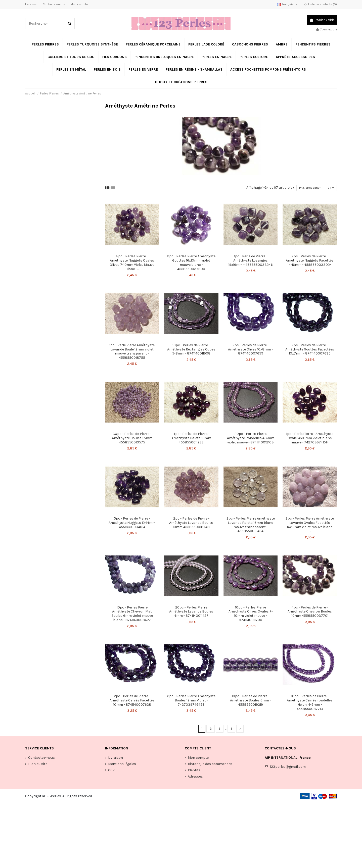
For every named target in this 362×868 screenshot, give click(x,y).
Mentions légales (122, 765)
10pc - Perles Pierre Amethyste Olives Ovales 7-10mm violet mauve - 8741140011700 (251, 614)
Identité (194, 772)
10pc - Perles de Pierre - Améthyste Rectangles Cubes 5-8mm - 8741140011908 (191, 350)
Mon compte (79, 4)
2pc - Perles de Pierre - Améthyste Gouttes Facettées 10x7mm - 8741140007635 (310, 350)
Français (287, 4)
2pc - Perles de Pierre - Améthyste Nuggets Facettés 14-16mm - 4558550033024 (310, 261)
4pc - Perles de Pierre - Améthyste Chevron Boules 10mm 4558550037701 (310, 612)
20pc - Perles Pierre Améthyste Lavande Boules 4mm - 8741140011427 (191, 612)
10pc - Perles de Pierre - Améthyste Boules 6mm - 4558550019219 (251, 701)
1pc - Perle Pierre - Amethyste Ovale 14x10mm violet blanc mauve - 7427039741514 (310, 439)
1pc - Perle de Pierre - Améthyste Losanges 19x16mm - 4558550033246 (251, 261)
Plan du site (38, 765)
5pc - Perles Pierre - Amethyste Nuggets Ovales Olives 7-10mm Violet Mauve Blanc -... (132, 263)
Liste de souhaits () (320, 4)
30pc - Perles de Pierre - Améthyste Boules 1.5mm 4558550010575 (132, 439)
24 (330, 188)
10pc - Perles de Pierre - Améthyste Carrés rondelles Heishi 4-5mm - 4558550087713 (310, 703)
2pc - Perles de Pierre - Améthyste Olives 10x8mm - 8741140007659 (251, 350)
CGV (111, 772)
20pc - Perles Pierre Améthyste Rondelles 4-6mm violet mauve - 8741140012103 (251, 439)
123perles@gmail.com (288, 768)
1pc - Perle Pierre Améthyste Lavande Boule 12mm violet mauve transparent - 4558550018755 (132, 352)
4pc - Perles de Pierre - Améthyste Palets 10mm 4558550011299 (191, 439)
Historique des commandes (210, 765)
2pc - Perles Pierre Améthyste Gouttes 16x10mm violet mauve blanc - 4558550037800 (191, 263)
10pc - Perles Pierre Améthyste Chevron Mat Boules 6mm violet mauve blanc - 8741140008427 (132, 614)
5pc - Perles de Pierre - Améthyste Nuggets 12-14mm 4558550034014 (132, 523)
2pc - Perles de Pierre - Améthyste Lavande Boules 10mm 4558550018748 (191, 523)
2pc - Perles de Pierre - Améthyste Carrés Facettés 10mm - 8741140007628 (132, 701)
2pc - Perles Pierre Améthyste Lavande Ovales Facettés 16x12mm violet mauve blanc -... (310, 525)
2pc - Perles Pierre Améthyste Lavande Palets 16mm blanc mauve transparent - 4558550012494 (251, 525)
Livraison (32, 4)
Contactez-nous (54, 4)
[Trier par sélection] (306, 188)
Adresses (195, 778)
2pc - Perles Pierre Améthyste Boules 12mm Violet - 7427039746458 (191, 701)
